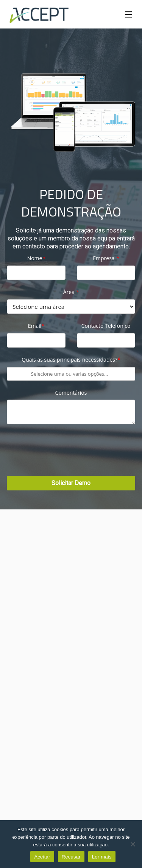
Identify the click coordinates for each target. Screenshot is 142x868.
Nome (36, 259)
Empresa (106, 259)
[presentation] (64, 454)
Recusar (71, 857)
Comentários (71, 393)
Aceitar (42, 857)
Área (71, 292)
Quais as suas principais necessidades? (71, 360)
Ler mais (102, 857)
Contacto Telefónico (106, 326)
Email (36, 326)
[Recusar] (133, 844)
